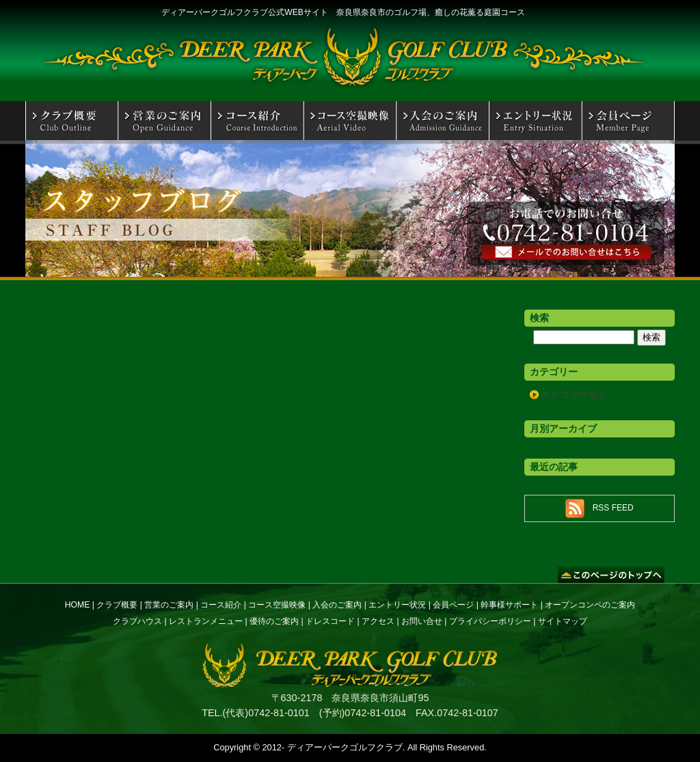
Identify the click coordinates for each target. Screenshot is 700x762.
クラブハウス (137, 621)
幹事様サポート (509, 605)
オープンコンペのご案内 (590, 605)
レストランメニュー (206, 621)
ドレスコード (330, 621)
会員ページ (453, 605)
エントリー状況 (397, 605)
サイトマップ (563, 621)
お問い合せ (422, 621)
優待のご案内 (274, 621)
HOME (78, 605)
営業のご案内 (169, 605)
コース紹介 (221, 605)
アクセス (378, 621)
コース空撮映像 (277, 605)
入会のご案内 (337, 605)
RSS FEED (613, 508)
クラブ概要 (117, 605)
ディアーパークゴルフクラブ (345, 747)
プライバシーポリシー (490, 621)
